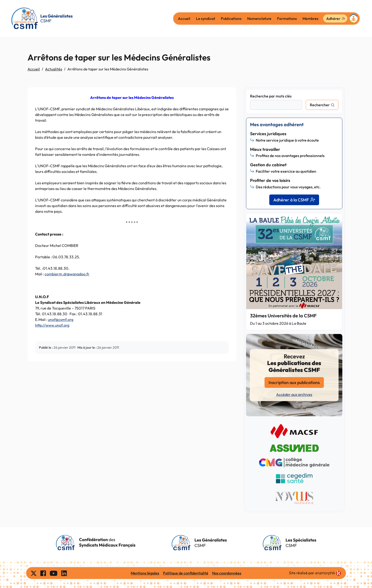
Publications (231, 19)
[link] (328, 573)
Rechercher (320, 105)
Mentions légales (145, 573)
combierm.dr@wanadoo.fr (67, 274)
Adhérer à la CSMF (294, 200)
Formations (287, 19)
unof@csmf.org (61, 319)
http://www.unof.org (52, 325)
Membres (310, 19)
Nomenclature (259, 19)
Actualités (54, 69)
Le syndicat (206, 19)
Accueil (184, 19)
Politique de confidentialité (186, 573)
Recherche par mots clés (271, 96)
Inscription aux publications (294, 382)
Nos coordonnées (227, 573)
